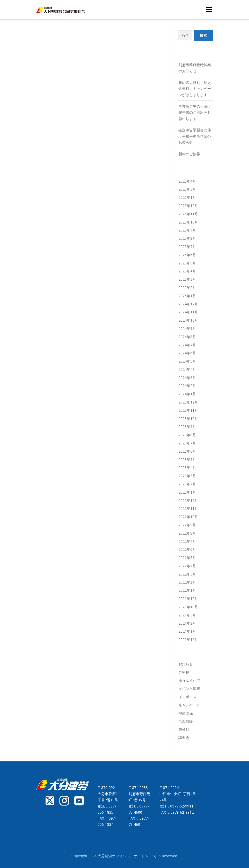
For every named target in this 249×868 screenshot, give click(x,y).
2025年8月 (187, 238)
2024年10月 (188, 320)
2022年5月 (187, 558)
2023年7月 (187, 443)
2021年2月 (187, 623)
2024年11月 (188, 312)
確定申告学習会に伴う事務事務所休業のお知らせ (195, 136)
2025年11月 (188, 214)
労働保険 (186, 721)
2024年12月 (188, 304)
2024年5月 (187, 361)
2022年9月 (187, 525)
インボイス (187, 697)
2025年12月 (188, 206)
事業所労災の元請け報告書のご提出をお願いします (195, 112)
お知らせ (186, 664)
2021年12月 (188, 599)
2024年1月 (187, 394)
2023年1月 (187, 492)
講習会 (184, 738)
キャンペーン (189, 705)
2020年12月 (188, 639)
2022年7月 (187, 541)
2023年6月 (187, 451)
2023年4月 (187, 467)
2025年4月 (187, 271)
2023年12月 (188, 402)
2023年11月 (188, 410)
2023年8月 (187, 435)
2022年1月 (187, 590)
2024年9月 (187, 328)
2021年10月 (188, 607)
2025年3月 (187, 279)
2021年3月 (187, 615)
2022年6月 (187, 549)
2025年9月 (187, 230)
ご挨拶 (184, 672)
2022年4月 (187, 566)
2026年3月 (187, 189)
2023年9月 (187, 427)
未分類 (184, 729)
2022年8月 (187, 533)
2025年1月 (187, 296)
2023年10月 (188, 419)
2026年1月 (187, 197)
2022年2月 (187, 582)
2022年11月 (188, 508)
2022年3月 (187, 574)
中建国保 (186, 713)
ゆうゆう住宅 (189, 680)
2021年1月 (187, 631)
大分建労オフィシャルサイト (122, 856)
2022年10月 (188, 517)
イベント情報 (189, 688)
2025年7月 (187, 247)
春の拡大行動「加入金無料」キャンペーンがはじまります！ (195, 89)
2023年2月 (187, 484)
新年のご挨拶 (189, 154)
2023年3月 (187, 476)
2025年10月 (188, 222)
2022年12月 (188, 500)
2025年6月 (187, 255)
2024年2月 (187, 386)
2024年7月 (187, 345)
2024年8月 (187, 337)
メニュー (209, 10)
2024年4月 (187, 369)
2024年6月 (187, 353)
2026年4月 (187, 181)
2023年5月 (187, 459)
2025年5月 (187, 263)
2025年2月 (187, 287)
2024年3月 (187, 378)
